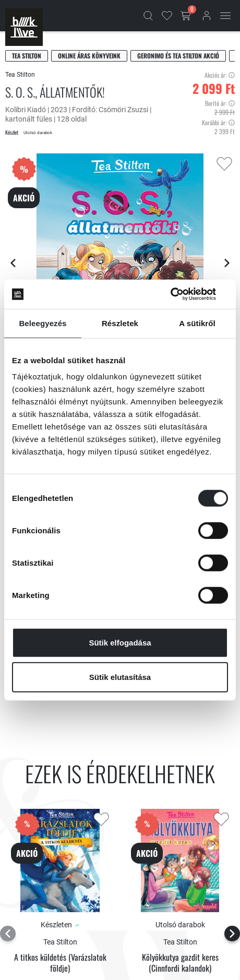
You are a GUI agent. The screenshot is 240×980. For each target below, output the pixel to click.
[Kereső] (148, 16)
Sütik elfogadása (120, 643)
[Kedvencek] (167, 16)
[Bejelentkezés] (207, 16)
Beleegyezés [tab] (43, 323)
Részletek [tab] (120, 323)
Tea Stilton (20, 75)
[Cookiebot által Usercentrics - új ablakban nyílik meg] (182, 294)
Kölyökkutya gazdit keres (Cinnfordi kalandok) (180, 963)
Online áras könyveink (89, 56)
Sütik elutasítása (120, 677)
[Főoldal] (24, 27)
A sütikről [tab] (197, 323)
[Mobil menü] (225, 16)
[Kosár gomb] (187, 16)
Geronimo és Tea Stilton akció (178, 56)
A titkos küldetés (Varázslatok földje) (60, 963)
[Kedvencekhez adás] (224, 164)
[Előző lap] (13, 263)
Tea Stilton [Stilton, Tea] (27, 56)
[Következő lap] (227, 263)
